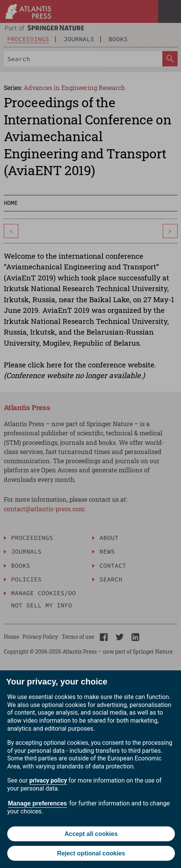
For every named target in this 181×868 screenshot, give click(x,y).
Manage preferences (38, 803)
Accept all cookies (91, 834)
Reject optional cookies (91, 853)
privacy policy (48, 780)
